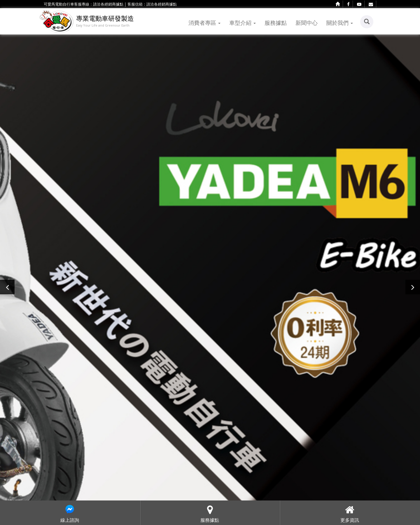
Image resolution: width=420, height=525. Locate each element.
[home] (338, 4)
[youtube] (359, 4)
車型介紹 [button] (243, 23)
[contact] (371, 4)
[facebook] (349, 4)
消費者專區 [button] (204, 23)
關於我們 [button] (340, 23)
